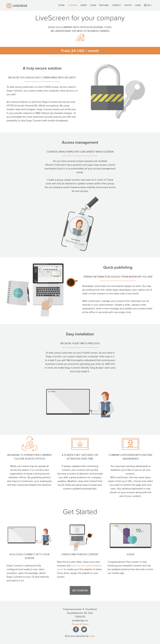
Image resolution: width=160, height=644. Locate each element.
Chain (93, 5)
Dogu (92, 636)
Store (61, 5)
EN (148, 6)
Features (104, 5)
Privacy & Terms (80, 624)
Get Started (80, 590)
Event (84, 5)
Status (128, 5)
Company (73, 5)
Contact (116, 5)
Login (138, 5)
